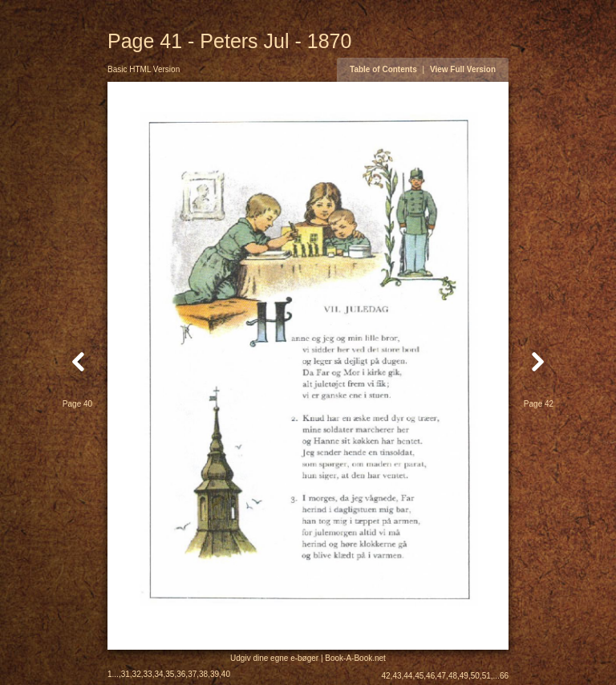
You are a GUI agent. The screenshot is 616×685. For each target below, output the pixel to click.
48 (453, 676)
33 (148, 674)
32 (137, 674)
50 (475, 676)
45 (419, 676)
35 (170, 674)
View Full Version (463, 69)
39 (215, 674)
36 (181, 674)
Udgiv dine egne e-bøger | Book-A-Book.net (308, 658)
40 (226, 674)
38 (203, 674)
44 (408, 676)
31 (126, 674)
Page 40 (77, 404)
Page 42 (539, 404)
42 (385, 676)
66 (504, 676)
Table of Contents (383, 69)
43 (397, 676)
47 (442, 676)
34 (158, 674)
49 (464, 676)
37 (192, 674)
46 (430, 676)
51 (486, 676)
